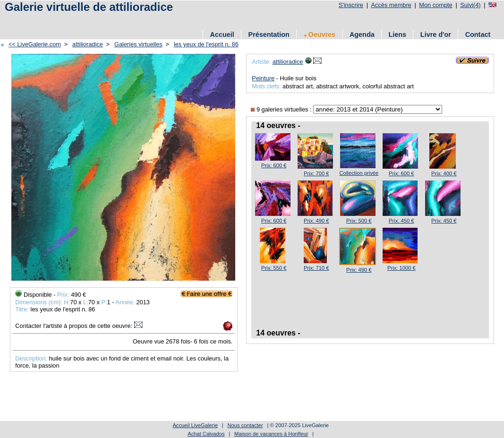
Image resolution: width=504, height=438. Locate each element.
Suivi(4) (470, 5)
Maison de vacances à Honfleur (271, 434)
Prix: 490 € (316, 221)
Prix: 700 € (316, 173)
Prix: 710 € (316, 268)
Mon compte (436, 5)
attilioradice (88, 44)
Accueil (222, 34)
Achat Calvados (206, 434)
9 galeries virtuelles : (282, 109)
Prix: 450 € (401, 221)
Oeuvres (320, 34)
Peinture (263, 78)
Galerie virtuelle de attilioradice (89, 7)
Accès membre (391, 5)
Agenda (362, 34)
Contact (478, 34)
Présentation (269, 34)
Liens (397, 34)
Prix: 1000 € (401, 268)
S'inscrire (351, 5)
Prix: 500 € (359, 221)
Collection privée (359, 173)
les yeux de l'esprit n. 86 (206, 44)
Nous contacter (245, 425)
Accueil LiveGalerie (195, 425)
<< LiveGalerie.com (35, 44)
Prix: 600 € (274, 165)
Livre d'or (436, 34)
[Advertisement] (174, 20)
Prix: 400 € (444, 173)
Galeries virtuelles (138, 44)
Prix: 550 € (274, 268)
